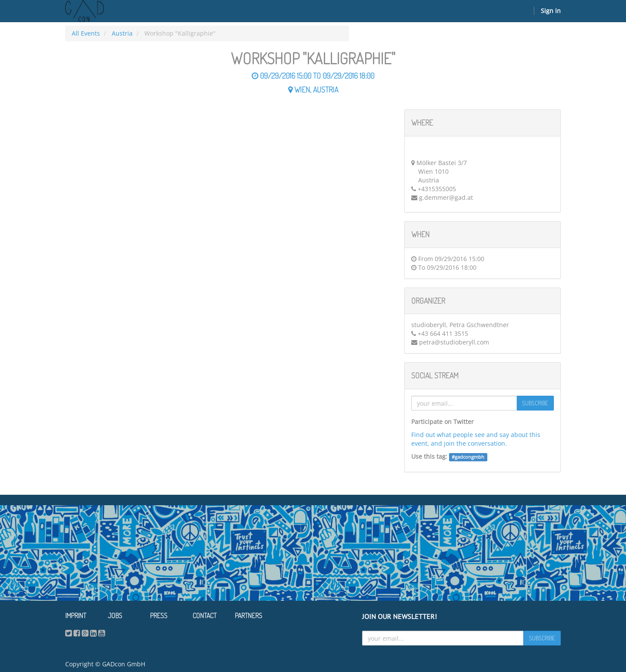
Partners (248, 616)
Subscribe (535, 403)
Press (159, 616)
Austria (122, 33)
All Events (86, 33)
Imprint (76, 616)
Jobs (115, 616)
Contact (205, 616)
